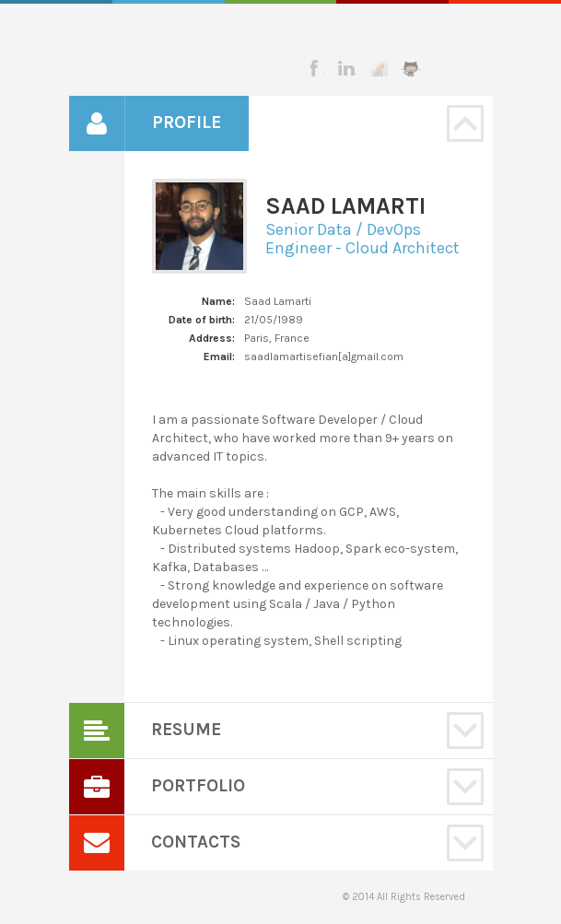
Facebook (314, 68)
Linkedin (346, 68)
